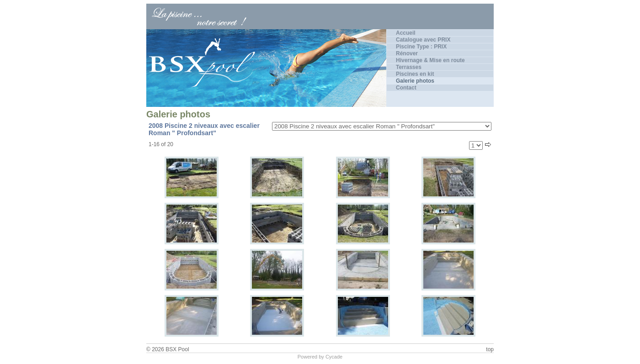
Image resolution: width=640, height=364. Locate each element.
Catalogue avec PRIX (423, 40)
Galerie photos (415, 81)
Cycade (334, 357)
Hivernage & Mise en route (430, 60)
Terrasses (409, 67)
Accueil (406, 33)
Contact (406, 88)
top (490, 349)
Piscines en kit (415, 74)
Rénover (407, 53)
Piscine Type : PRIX (421, 47)
